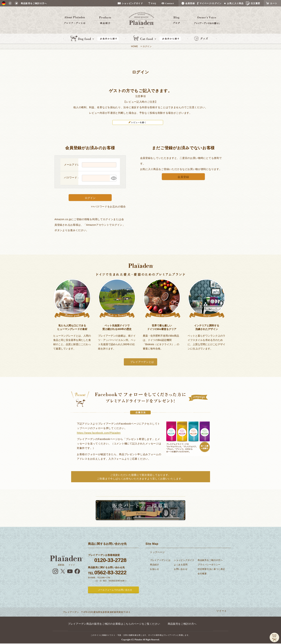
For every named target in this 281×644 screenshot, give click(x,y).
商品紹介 (155, 565)
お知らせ (155, 569)
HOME (134, 46)
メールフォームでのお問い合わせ (115, 590)
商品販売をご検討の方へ (210, 560)
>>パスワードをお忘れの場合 (108, 207)
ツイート (222, 611)
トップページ (157, 552)
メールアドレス (75, 165)
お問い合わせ (181, 569)
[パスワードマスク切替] (113, 178)
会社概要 (202, 574)
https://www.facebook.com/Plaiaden (99, 433)
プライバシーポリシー (209, 565)
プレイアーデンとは (142, 362)
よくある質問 (181, 565)
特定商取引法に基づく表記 (211, 569)
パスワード (72, 178)
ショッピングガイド (184, 560)
